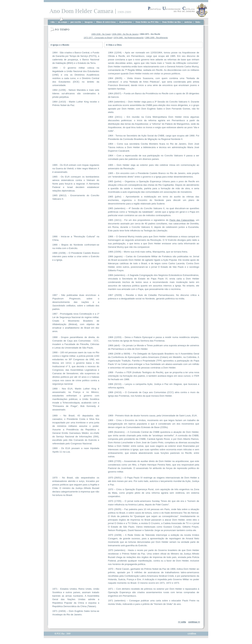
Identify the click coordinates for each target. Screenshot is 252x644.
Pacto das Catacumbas (182, 220)
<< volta (182, 622)
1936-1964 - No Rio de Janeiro (125, 34)
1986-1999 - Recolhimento (156, 38)
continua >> (194, 622)
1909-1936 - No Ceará (101, 34)
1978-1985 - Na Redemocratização (129, 38)
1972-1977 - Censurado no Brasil (98, 38)
